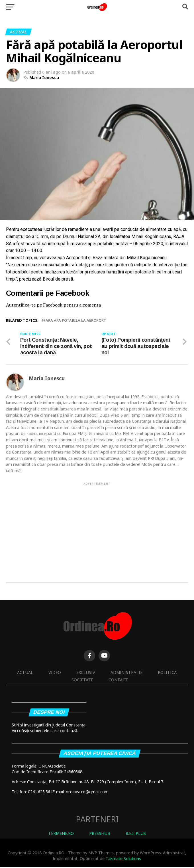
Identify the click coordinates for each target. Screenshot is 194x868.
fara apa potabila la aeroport (75, 320)
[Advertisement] (97, 527)
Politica (167, 673)
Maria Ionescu (44, 77)
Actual (25, 673)
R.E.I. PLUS (136, 834)
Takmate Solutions (123, 859)
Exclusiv (86, 673)
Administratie (126, 673)
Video (55, 673)
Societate (82, 681)
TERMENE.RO (61, 834)
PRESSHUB (100, 834)
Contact (118, 681)
